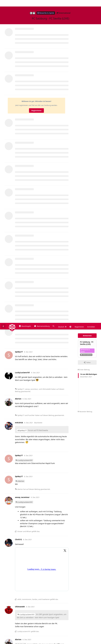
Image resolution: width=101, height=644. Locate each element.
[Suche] (53, 3)
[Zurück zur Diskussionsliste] (3, 3)
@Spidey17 (22, 108)
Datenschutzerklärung (89, 642)
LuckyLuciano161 (25, 137)
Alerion (21, 158)
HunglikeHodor (24, 386)
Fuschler (22, 576)
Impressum (75, 642)
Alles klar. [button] (95, 635)
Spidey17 (22, 321)
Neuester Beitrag (85, 89)
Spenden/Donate (10, 642)
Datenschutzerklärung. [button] (44, 638)
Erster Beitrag (84, 47)
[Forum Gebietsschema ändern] (62, 4)
